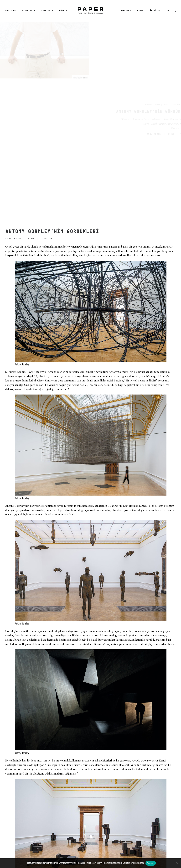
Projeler (10, 11)
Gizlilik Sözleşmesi (137, 863)
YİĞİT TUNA (170, 134)
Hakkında (126, 11)
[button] (175, 11)
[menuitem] (12, 11)
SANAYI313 (47, 11)
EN (168, 11)
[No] (177, 863)
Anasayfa (134, 105)
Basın (140, 11)
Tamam (151, 863)
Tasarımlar (28, 11)
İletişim (155, 11)
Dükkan (63, 11)
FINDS (143, 105)
